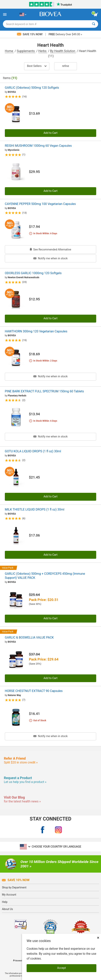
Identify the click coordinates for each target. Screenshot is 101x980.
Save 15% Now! (30, 34)
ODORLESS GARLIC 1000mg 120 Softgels (33, 273)
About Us (7, 909)
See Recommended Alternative (50, 250)
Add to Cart (51, 133)
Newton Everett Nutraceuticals (24, 277)
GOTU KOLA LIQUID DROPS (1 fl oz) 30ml (33, 451)
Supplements (26, 51)
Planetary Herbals (17, 396)
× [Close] (98, 938)
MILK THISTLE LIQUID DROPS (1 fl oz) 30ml (35, 509)
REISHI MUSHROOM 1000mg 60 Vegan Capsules (38, 146)
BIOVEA (12, 92)
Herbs (43, 51)
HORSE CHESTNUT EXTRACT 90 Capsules (34, 691)
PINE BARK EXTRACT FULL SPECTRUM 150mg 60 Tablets (44, 391)
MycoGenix (13, 150)
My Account (9, 895)
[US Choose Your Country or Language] (23, 14)
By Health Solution (63, 51)
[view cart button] (96, 15)
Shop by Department (14, 887)
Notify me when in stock (50, 258)
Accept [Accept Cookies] (62, 968)
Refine (66, 66)
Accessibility (20, 961)
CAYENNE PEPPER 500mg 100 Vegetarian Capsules (40, 204)
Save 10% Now (16, 880)
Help (5, 902)
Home (9, 51)
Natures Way (14, 695)
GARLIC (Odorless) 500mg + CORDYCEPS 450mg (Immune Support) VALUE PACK (45, 576)
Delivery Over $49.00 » (65, 34)
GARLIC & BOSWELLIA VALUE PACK (29, 637)
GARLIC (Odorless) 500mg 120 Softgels (32, 88)
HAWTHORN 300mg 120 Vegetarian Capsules (36, 331)
